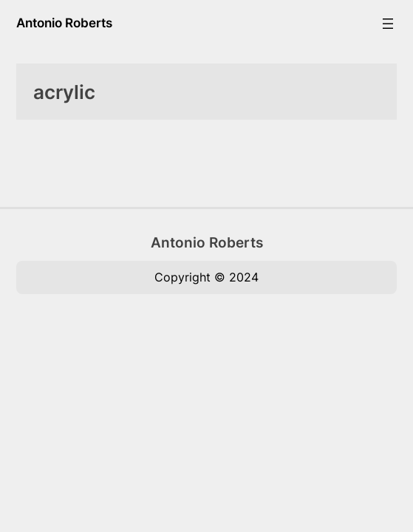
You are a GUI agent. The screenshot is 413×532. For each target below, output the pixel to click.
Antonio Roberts (64, 23)
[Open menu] (388, 24)
